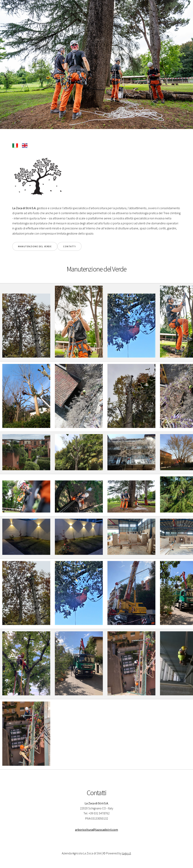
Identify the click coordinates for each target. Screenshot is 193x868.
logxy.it (126, 853)
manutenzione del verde (35, 246)
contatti (69, 246)
